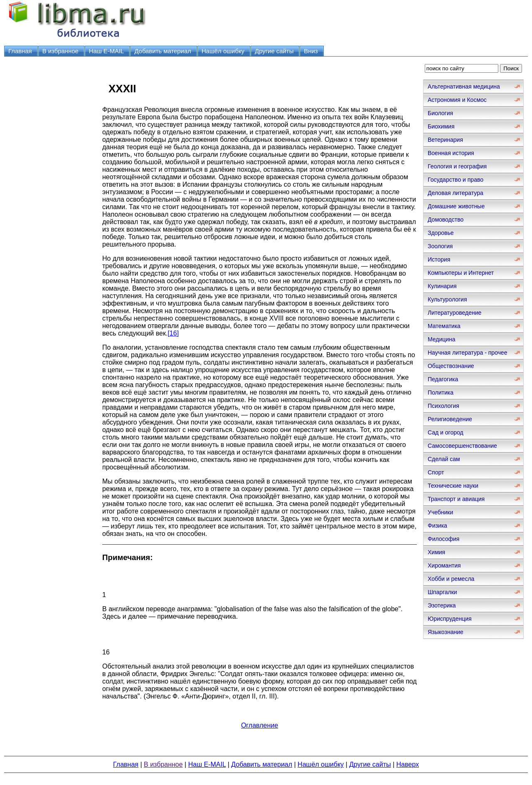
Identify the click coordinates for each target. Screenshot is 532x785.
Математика (444, 326)
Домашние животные (456, 206)
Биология (440, 113)
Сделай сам (444, 459)
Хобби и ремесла (451, 579)
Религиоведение (450, 419)
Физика (437, 526)
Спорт (436, 472)
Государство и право (456, 180)
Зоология (440, 246)
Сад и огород (446, 432)
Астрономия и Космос (457, 100)
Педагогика (443, 379)
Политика (441, 392)
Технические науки (453, 486)
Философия (443, 539)
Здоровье (441, 233)
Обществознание (451, 366)
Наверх (408, 764)
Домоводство (446, 220)
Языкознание (446, 632)
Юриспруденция (450, 619)
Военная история (451, 153)
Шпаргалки (442, 592)
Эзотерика (442, 605)
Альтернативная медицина (464, 86)
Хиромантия (444, 565)
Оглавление (260, 725)
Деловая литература (456, 193)
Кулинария (442, 286)
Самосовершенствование (462, 446)
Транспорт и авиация (456, 499)
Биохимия (441, 126)
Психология (443, 406)
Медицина (442, 339)
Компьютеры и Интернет (461, 273)
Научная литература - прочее (467, 353)
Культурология (447, 299)
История (439, 259)
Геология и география (457, 166)
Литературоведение (454, 313)
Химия (436, 552)
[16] (173, 333)
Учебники (440, 512)
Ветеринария (445, 140)
